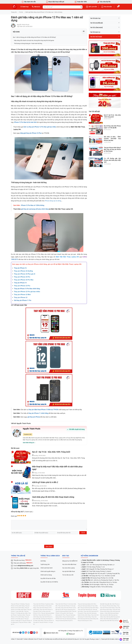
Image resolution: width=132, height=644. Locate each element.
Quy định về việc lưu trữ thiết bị (49, 582)
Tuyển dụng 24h (45, 564)
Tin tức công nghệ (105, 27)
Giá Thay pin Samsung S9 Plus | (68, 619)
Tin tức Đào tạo (105, 18)
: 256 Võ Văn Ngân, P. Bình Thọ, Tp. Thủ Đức (98, 585)
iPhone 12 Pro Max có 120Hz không (33, 205)
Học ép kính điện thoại (69, 571)
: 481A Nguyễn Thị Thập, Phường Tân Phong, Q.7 (98, 569)
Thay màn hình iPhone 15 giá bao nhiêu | (43, 604)
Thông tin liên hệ (18, 556)
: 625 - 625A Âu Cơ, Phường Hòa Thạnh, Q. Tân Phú (101, 580)
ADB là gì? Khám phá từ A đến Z (45, 482)
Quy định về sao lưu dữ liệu (48, 578)
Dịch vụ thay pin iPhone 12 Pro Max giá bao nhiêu (40, 127)
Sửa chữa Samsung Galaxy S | (111, 619)
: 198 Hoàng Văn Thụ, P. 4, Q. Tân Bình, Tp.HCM (98, 576)
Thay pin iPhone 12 (21, 297)
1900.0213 (14, 259)
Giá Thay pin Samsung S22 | (69, 610)
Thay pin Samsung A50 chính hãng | (90, 608)
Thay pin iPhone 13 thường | (18, 604)
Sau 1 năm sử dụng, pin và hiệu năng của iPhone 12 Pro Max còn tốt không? (34, 37)
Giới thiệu (43, 561)
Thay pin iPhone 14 (20, 283)
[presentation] (25, 539)
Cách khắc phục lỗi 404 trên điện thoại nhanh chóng (53, 497)
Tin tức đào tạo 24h (68, 575)
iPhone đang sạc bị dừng (53, 201)
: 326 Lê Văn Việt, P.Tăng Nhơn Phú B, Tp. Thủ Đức (100, 582)
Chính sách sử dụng (46, 575)
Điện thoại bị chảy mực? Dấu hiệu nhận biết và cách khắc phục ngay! (57, 468)
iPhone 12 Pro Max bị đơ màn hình (25, 122)
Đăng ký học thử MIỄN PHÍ (70, 561)
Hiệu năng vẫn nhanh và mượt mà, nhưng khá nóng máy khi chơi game (34, 40)
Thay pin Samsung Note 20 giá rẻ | (64, 621)
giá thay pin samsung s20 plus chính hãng (35, 209)
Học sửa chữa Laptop (69, 568)
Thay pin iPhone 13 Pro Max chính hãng (27, 289)
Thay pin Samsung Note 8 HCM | (64, 611)
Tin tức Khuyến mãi (105, 23)
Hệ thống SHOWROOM (89, 556)
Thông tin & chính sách (50, 556)
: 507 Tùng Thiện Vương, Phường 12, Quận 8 (97, 571)
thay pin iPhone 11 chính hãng (38, 413)
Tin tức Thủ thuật (105, 37)
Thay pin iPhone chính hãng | (110, 606)
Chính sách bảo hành (47, 568)
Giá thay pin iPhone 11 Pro (23, 300)
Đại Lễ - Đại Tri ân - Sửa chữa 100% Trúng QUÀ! (51, 452)
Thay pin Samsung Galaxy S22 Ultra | (87, 604)
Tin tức (21, 12)
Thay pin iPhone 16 (20, 268)
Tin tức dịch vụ (105, 32)
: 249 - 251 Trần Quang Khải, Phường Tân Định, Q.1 (98, 565)
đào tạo (66, 556)
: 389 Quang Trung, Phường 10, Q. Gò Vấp (98, 578)
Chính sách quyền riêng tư (48, 571)
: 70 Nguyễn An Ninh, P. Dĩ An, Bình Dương (97, 587)
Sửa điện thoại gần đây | (106, 604)
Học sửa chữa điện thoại (69, 564)
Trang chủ (14, 12)
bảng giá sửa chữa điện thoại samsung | (110, 621)
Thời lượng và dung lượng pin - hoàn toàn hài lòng (28, 43)
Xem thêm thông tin (28, 443)
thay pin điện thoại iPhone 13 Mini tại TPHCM (43, 410)
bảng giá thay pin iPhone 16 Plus (31, 133)
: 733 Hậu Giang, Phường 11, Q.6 (93, 567)
